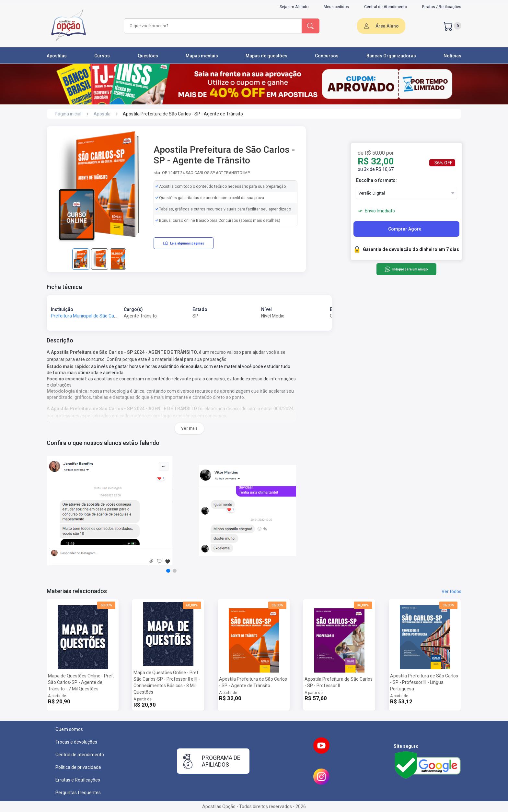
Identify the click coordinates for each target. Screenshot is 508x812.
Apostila (102, 114)
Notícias (452, 56)
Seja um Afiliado (294, 7)
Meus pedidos (336, 7)
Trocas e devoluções (76, 742)
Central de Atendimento (386, 7)
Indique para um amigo (406, 269)
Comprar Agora (405, 229)
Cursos (102, 56)
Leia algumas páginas (184, 243)
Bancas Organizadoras (391, 56)
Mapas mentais (202, 56)
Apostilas (57, 56)
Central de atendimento (80, 755)
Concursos (327, 56)
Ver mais (189, 428)
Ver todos (451, 591)
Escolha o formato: (376, 180)
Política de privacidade (78, 767)
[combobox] (212, 26)
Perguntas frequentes (78, 793)
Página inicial (68, 114)
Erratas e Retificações (78, 780)
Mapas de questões (266, 56)
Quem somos (69, 729)
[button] (168, 571)
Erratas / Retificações (442, 7)
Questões (148, 56)
